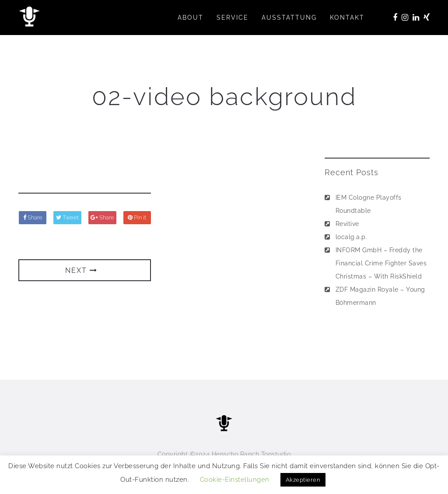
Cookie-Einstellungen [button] (235, 480)
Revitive (347, 224)
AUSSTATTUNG (289, 18)
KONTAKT (347, 18)
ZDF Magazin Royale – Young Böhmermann (380, 296)
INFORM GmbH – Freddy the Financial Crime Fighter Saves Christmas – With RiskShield (381, 263)
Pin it (137, 217)
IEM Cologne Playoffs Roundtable (369, 204)
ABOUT (191, 18)
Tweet (67, 217)
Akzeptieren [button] (303, 480)
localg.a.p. (352, 237)
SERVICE (233, 18)
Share (33, 217)
